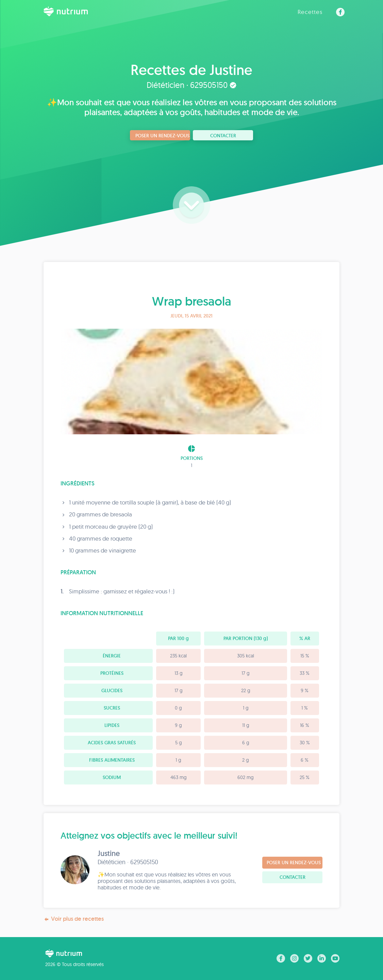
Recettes (310, 12)
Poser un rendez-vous (162, 136)
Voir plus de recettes (74, 919)
